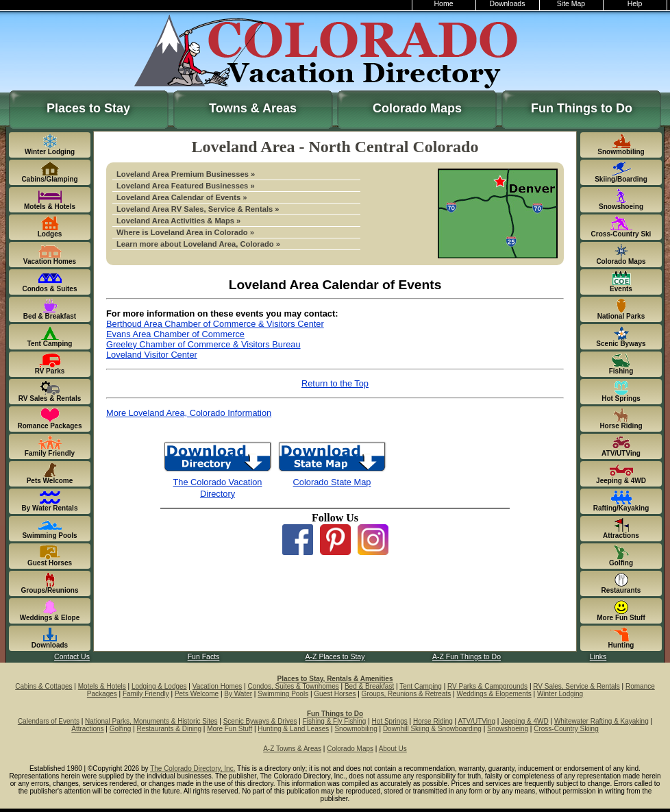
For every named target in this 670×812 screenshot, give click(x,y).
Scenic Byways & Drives (260, 721)
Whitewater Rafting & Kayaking (601, 721)
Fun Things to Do (582, 108)
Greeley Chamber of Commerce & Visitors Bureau (203, 344)
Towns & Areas (253, 108)
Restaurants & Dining (170, 729)
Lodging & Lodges (159, 686)
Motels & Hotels (102, 686)
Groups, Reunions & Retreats (407, 694)
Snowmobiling (356, 729)
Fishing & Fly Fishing (335, 721)
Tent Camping (421, 686)
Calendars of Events (49, 721)
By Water (238, 694)
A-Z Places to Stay (335, 657)
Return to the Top (335, 383)
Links (598, 657)
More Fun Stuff (229, 729)
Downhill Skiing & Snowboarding (432, 729)
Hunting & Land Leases (293, 729)
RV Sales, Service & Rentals (576, 686)
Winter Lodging (560, 694)
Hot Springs (390, 721)
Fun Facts (204, 657)
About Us (393, 749)
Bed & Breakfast (369, 686)
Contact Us (72, 657)
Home (444, 4)
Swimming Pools (283, 694)
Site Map (571, 4)
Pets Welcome (197, 694)
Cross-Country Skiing (566, 729)
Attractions (87, 729)
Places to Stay (88, 108)
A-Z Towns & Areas (292, 749)
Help (635, 4)
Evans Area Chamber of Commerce (175, 334)
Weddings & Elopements (494, 694)
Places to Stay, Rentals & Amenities (335, 679)
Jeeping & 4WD (524, 721)
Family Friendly (146, 694)
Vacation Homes (218, 686)
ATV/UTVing (476, 721)
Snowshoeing (508, 729)
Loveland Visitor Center (152, 355)
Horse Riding (433, 721)
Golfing (121, 729)
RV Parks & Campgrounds (487, 686)
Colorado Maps (417, 108)
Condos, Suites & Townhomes (294, 686)
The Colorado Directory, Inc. (193, 768)
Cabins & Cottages (44, 686)
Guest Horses (335, 694)
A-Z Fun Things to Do (467, 657)
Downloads (508, 4)
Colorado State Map (332, 482)
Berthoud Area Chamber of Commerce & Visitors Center (215, 324)
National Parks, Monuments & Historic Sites (151, 721)
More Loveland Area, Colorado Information (189, 413)
